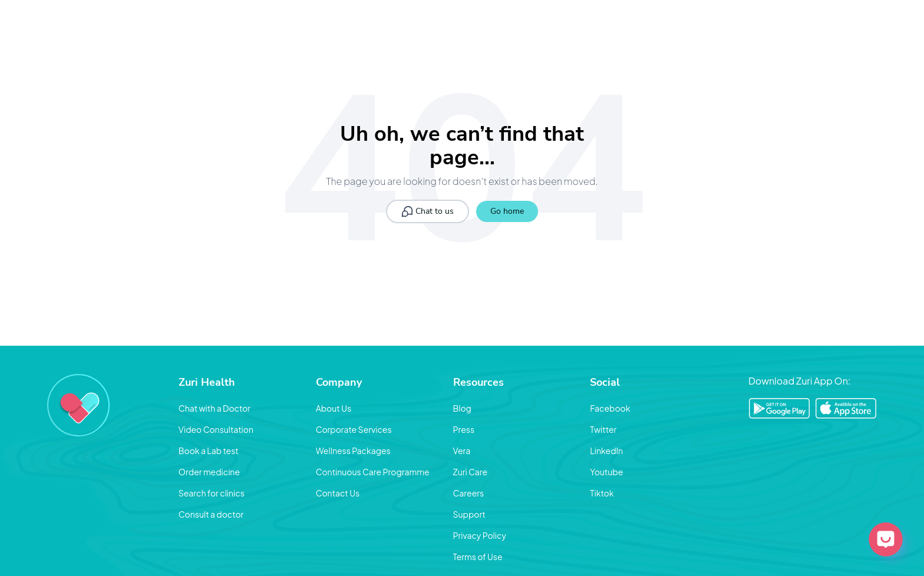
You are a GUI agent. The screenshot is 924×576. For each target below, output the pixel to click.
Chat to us (428, 211)
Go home (507, 211)
